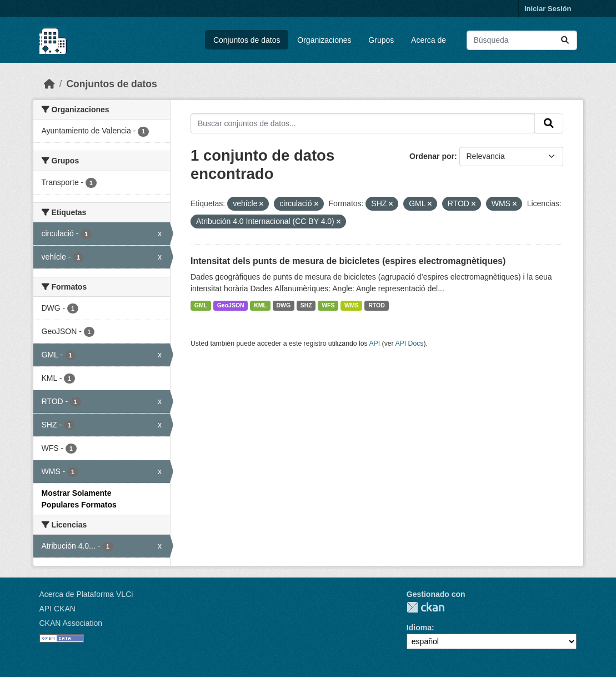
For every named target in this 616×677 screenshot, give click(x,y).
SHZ (306, 305)
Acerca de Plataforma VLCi (86, 594)
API (374, 344)
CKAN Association (71, 623)
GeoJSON (231, 305)
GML (201, 305)
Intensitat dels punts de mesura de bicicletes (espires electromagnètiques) (348, 261)
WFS (328, 305)
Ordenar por (432, 156)
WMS (352, 305)
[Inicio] (49, 84)
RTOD (377, 305)
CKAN (425, 607)
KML (260, 305)
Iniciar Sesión (548, 9)
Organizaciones (324, 40)
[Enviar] (565, 40)
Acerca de (429, 40)
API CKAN (57, 609)
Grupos (381, 40)
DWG (283, 305)
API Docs (409, 344)
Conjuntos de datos (247, 40)
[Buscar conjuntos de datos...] (522, 40)
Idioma (419, 628)
